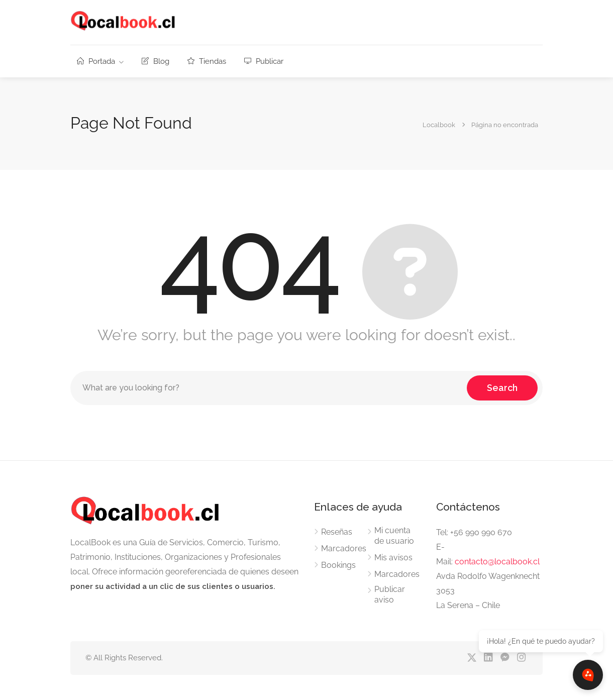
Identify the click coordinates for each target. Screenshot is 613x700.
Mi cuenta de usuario (394, 536)
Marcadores (344, 548)
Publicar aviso (390, 594)
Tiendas (207, 61)
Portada (96, 61)
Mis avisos (393, 558)
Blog (156, 61)
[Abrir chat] (588, 675)
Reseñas (337, 532)
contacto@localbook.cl (497, 562)
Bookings (338, 565)
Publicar (264, 61)
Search (502, 388)
